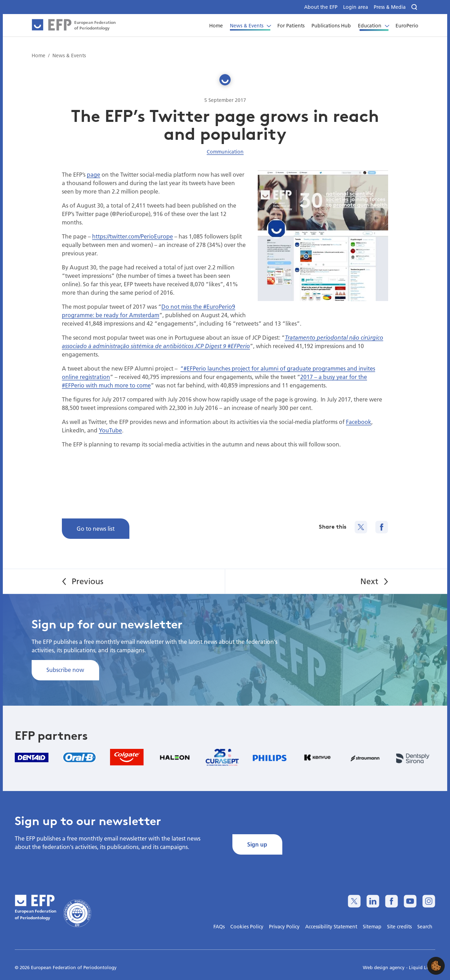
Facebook (359, 422)
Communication (225, 152)
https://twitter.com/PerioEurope (133, 236)
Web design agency (384, 967)
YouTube (110, 430)
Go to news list (96, 528)
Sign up (257, 844)
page (94, 174)
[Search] (415, 7)
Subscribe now (65, 670)
